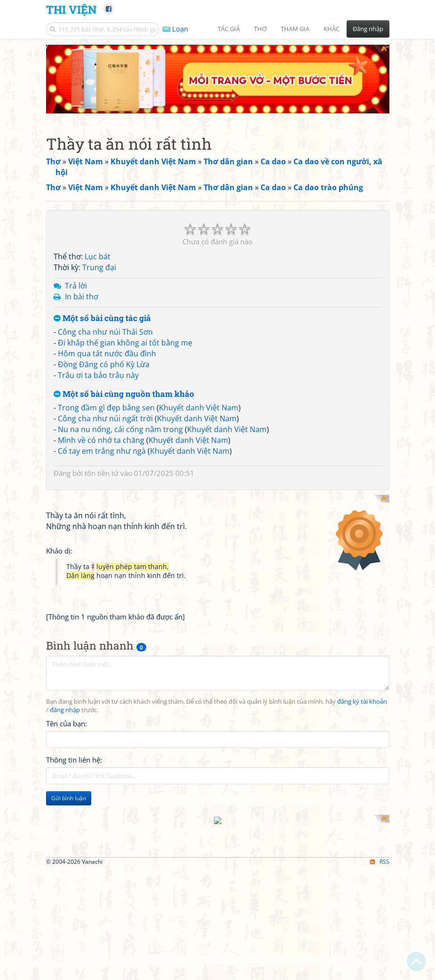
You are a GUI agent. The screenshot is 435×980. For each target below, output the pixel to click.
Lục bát (98, 257)
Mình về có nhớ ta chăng (101, 440)
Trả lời (76, 286)
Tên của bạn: (67, 713)
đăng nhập (65, 699)
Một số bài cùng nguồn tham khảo (124, 394)
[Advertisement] (218, 893)
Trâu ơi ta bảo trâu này (98, 375)
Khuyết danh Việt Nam (199, 408)
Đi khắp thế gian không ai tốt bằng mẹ (125, 343)
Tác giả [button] (229, 29)
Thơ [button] (260, 29)
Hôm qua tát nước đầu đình (107, 353)
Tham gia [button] (295, 29)
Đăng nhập (368, 29)
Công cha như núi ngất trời (105, 418)
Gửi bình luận (69, 787)
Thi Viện (71, 9)
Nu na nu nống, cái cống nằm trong (120, 429)
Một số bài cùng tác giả (102, 318)
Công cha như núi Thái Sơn (105, 332)
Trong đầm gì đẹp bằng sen (106, 408)
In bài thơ (82, 297)
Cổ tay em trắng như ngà (102, 451)
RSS (380, 968)
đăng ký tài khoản (362, 691)
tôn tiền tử (102, 473)
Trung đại (99, 267)
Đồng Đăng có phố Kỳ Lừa (104, 364)
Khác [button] (332, 29)
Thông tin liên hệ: (74, 749)
